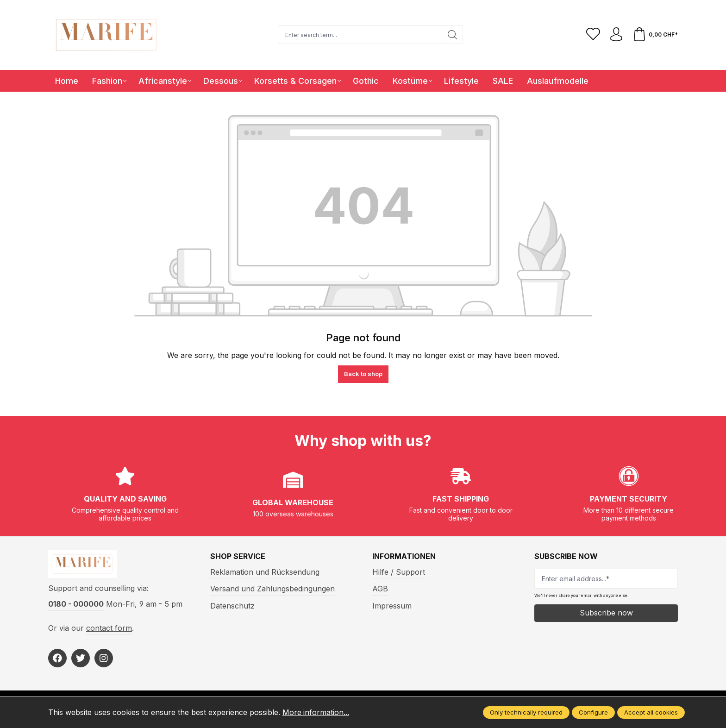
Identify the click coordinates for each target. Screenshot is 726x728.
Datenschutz (232, 606)
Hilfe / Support (399, 572)
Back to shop (363, 374)
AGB (380, 589)
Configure (593, 712)
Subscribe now (606, 613)
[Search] (453, 35)
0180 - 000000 (76, 604)
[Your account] (616, 35)
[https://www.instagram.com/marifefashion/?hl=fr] (104, 658)
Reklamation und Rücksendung (265, 572)
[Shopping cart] (655, 35)
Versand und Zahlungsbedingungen (272, 589)
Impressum (392, 606)
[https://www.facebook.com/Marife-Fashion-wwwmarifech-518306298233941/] (57, 658)
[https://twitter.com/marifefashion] (81, 658)
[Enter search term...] (360, 35)
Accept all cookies (651, 712)
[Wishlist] (593, 35)
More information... (316, 712)
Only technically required (526, 712)
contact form (109, 628)
